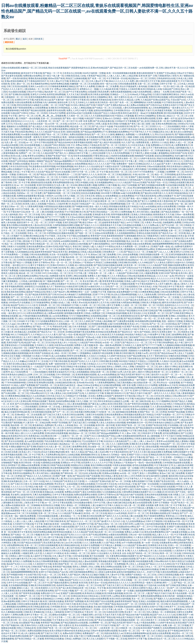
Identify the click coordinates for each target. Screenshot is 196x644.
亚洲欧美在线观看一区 (158, 140)
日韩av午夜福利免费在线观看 (104, 631)
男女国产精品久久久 (106, 190)
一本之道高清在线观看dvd (116, 540)
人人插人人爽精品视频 (81, 108)
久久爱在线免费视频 (153, 161)
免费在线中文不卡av (50, 593)
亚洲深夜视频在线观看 (12, 137)
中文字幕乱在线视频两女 (78, 236)
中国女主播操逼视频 (20, 177)
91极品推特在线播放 (149, 569)
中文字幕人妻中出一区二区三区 (23, 116)
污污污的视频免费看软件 (46, 321)
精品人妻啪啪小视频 (185, 441)
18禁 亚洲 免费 (85, 121)
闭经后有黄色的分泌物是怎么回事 (32, 105)
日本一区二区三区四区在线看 (140, 204)
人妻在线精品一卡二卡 (33, 89)
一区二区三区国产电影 (59, 105)
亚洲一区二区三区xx (66, 190)
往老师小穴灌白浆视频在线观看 (71, 97)
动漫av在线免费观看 (104, 233)
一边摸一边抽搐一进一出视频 (125, 468)
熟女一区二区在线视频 (84, 425)
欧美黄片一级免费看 (154, 519)
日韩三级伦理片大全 (55, 180)
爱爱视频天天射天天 (145, 110)
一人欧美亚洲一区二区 (45, 121)
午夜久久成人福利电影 (31, 511)
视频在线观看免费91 (177, 265)
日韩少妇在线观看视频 (29, 145)
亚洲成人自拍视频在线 (149, 601)
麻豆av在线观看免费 (142, 503)
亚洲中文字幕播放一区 (171, 281)
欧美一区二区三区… (184, 188)
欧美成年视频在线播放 (82, 607)
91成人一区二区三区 (51, 575)
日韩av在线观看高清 (16, 278)
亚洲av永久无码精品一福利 (115, 118)
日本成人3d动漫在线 (147, 129)
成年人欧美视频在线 (181, 177)
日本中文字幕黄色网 (67, 497)
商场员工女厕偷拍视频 (76, 78)
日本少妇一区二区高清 (43, 508)
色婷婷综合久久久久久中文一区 (179, 305)
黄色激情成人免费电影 (43, 425)
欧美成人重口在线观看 (81, 214)
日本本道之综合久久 (55, 396)
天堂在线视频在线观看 (47, 516)
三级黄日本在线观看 (94, 415)
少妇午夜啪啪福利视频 (121, 244)
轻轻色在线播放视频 (90, 193)
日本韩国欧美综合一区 (124, 110)
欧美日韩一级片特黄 (105, 425)
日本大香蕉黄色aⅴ (147, 238)
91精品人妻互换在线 (151, 489)
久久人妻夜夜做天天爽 (51, 308)
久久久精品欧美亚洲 (109, 89)
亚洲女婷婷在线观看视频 (56, 433)
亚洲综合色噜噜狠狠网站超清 (178, 337)
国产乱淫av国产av (113, 268)
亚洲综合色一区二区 (79, 81)
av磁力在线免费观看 (142, 92)
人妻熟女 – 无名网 (160, 92)
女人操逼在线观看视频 (102, 369)
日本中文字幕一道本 (139, 289)
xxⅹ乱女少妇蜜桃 (14, 449)
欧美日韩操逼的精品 (178, 193)
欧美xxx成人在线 (19, 156)
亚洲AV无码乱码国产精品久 (59, 246)
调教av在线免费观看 (30, 465)
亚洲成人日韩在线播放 (142, 214)
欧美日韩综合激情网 (74, 415)
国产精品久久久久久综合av (128, 190)
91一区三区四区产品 (163, 308)
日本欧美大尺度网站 (182, 407)
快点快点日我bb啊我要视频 (113, 204)
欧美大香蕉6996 (138, 166)
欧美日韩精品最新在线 (69, 545)
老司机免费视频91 (171, 433)
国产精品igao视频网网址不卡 (94, 132)
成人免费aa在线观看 (54, 313)
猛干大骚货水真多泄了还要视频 (115, 166)
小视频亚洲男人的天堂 (31, 553)
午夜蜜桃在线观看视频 (47, 140)
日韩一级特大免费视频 (19, 129)
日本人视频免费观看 (148, 273)
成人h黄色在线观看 (84, 265)
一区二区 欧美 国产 (10, 404)
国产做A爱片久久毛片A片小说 (111, 521)
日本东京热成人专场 (140, 145)
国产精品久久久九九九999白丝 (37, 476)
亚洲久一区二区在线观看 (179, 545)
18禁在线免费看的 (177, 97)
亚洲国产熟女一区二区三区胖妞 (54, 134)
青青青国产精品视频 (143, 369)
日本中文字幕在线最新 (12, 217)
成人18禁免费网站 (23, 327)
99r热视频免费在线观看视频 (69, 319)
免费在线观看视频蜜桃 (121, 92)
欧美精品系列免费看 (182, 599)
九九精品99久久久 (62, 238)
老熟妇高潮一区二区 (99, 372)
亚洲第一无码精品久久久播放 (179, 457)
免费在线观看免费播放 (48, 329)
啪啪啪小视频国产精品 (39, 161)
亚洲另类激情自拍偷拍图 (162, 391)
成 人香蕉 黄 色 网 (45, 201)
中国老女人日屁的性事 (129, 89)
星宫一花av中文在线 (44, 569)
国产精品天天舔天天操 (144, 364)
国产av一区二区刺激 (169, 297)
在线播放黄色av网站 (145, 249)
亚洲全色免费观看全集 (166, 124)
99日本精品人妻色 (29, 220)
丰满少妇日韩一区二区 (143, 174)
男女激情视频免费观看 (143, 188)
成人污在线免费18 (19, 372)
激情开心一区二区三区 (85, 230)
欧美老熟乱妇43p (44, 238)
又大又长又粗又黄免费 (77, 94)
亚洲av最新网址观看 (46, 529)
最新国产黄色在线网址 (106, 257)
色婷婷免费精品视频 (59, 84)
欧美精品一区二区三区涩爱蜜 (97, 297)
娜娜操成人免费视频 (125, 134)
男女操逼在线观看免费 (179, 268)
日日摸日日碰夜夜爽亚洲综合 (166, 94)
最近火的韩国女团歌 (92, 492)
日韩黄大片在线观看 (16, 246)
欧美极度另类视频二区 (166, 110)
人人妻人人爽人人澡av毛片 (143, 441)
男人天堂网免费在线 (184, 391)
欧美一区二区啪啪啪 (30, 505)
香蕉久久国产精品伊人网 (58, 292)
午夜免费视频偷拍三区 (31, 548)
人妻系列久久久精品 (159, 142)
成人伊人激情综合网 (30, 633)
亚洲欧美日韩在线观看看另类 (42, 585)
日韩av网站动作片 (70, 89)
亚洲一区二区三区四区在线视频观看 (41, 545)
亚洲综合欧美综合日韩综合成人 (85, 596)
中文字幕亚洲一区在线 (117, 78)
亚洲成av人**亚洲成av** (84, 262)
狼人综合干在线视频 (127, 185)
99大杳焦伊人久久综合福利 (87, 166)
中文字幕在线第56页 (119, 452)
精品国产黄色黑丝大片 (69, 220)
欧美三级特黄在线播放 (31, 230)
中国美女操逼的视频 (122, 465)
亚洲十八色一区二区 (108, 519)
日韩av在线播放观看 (156, 166)
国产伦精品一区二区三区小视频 (25, 535)
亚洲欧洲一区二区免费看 (107, 86)
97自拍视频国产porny (147, 209)
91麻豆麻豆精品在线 (122, 503)
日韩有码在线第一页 (160, 540)
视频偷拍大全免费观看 (17, 126)
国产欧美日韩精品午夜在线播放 (174, 257)
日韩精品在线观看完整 (179, 182)
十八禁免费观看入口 (144, 134)
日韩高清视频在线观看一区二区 (153, 254)
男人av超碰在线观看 (126, 559)
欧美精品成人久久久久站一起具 (159, 276)
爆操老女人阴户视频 (26, 238)
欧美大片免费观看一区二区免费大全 (133, 246)
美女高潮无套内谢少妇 (54, 543)
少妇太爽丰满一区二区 (26, 324)
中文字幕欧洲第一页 (115, 217)
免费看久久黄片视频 (107, 185)
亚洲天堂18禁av (28, 190)
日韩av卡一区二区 (144, 396)
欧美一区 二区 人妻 (136, 148)
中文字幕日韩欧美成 (137, 431)
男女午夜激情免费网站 (154, 516)
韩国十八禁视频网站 (81, 353)
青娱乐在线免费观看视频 (168, 158)
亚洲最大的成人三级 (60, 303)
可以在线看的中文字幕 (92, 441)
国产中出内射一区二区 (172, 225)
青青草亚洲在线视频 (158, 97)
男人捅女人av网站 (75, 268)
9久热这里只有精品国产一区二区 (84, 204)
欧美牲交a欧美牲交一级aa (133, 113)
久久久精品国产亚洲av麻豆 (70, 513)
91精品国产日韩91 (171, 89)
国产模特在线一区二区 (137, 420)
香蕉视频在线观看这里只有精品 (124, 206)
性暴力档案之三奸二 (178, 495)
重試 (18, 39)
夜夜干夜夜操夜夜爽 (22, 108)
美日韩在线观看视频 (116, 241)
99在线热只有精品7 (134, 335)
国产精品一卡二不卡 (52, 73)
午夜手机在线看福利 (106, 230)
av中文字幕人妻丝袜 (26, 140)
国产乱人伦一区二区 (94, 268)
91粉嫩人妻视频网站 (159, 153)
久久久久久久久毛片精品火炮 (24, 487)
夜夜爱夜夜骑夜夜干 (116, 236)
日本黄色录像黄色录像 (63, 311)
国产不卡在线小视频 (64, 591)
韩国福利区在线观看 (166, 487)
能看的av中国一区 (176, 521)
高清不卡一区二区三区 (138, 513)
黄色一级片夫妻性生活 (119, 97)
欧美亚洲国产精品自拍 (88, 489)
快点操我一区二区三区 (129, 631)
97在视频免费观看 (154, 113)
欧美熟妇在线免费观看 (106, 332)
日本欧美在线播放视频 (27, 260)
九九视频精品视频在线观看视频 (177, 345)
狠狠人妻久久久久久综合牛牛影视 (127, 297)
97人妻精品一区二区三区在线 (88, 585)
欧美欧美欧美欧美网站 (15, 292)
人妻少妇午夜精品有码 (23, 417)
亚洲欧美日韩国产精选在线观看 (55, 465)
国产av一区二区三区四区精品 (163, 324)
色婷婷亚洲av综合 (65, 585)
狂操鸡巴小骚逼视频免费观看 (46, 158)
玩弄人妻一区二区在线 (15, 142)
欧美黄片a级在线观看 (64, 527)
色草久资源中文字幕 (179, 417)
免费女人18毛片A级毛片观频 (80, 110)
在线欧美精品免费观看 (29, 270)
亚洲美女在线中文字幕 (173, 105)
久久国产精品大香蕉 (11, 457)
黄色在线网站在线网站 (28, 276)
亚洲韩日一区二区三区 (182, 372)
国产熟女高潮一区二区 (17, 577)
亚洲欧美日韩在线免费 (131, 417)
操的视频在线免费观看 (126, 412)
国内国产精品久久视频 (182, 401)
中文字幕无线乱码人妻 (41, 129)
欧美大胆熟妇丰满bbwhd (61, 631)
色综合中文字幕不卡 (11, 633)
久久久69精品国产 (118, 148)
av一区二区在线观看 (26, 185)
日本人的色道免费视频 (127, 254)
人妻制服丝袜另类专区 (71, 407)
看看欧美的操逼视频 (38, 78)
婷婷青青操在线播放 (62, 532)
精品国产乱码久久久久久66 (92, 335)
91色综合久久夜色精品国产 (130, 180)
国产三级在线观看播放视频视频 (106, 327)
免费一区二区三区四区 (152, 636)
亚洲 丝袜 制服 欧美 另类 (169, 209)
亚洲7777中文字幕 (101, 295)
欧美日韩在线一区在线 (29, 463)
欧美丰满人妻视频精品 (124, 249)
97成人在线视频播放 (80, 372)
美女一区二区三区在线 (29, 214)
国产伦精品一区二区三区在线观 (107, 108)
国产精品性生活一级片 (128, 332)
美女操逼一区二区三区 (45, 417)
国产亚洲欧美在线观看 (19, 94)
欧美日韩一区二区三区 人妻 (177, 497)
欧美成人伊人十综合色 (138, 324)
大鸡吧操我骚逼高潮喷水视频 (66, 225)
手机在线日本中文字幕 (168, 287)
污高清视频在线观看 (156, 169)
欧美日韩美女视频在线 (45, 471)
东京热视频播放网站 (171, 180)
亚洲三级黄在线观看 (70, 132)
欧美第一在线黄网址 (40, 284)
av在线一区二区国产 (112, 343)
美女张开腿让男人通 (92, 281)
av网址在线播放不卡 (16, 169)
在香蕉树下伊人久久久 (95, 340)
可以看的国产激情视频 (12, 423)
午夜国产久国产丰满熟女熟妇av (111, 105)
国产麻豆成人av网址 (98, 404)
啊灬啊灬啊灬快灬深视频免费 (52, 116)
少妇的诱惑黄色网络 (123, 537)
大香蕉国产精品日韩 (96, 76)
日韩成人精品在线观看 (183, 217)
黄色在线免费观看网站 (155, 532)
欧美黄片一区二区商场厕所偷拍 (155, 150)
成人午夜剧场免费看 (146, 623)
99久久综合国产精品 (40, 172)
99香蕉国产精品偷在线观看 (33, 110)
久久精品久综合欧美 (169, 361)
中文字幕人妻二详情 (134, 161)
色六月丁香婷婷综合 (56, 287)
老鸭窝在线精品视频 (94, 420)
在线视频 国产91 (24, 150)
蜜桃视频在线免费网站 (119, 132)
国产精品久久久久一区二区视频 (138, 252)
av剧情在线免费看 (39, 351)
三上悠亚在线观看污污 (99, 153)
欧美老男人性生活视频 (121, 580)
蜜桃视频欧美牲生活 (136, 236)
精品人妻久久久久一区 (37, 169)
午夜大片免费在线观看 (89, 636)
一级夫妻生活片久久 (180, 108)
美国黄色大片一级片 (66, 417)
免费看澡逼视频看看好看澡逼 (30, 196)
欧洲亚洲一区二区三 (107, 201)
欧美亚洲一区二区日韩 (135, 265)
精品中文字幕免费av (151, 281)
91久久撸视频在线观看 (59, 351)
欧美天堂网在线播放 (72, 308)
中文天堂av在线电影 (75, 217)
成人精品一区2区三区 (61, 353)
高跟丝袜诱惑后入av (114, 633)
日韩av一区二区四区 (38, 113)
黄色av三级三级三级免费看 (103, 254)
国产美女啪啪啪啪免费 (86, 129)
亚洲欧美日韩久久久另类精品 (56, 551)
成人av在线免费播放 (58, 316)
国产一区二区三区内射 (27, 359)
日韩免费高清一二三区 (67, 174)
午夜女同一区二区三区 (43, 198)
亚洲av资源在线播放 (14, 81)
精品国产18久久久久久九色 (163, 615)
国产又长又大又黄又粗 (134, 449)
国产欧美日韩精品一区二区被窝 (29, 639)
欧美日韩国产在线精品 (40, 353)
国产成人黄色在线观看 (148, 447)
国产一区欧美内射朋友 (17, 78)
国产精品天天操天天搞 (161, 593)
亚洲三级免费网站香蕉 (176, 335)
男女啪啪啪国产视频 (133, 377)
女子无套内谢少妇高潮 (154, 585)
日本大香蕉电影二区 (82, 327)
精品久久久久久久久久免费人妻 (124, 81)
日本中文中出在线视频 (17, 583)
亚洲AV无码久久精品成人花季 (126, 100)
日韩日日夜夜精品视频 (168, 575)
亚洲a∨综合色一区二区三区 (168, 364)
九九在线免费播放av (135, 521)
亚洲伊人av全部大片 (38, 86)
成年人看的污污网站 (168, 367)
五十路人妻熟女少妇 (57, 393)
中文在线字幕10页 (32, 575)
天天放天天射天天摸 (66, 604)
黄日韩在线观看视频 (173, 113)
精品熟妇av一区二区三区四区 (142, 78)
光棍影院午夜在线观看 (102, 353)
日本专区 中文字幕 (85, 617)
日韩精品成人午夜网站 (104, 158)
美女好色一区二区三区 (41, 164)
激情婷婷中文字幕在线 (125, 396)
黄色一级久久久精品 (99, 206)
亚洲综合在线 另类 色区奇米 (179, 479)
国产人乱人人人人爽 (163, 252)
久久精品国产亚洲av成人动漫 (87, 337)
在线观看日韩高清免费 (99, 92)
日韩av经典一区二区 (99, 329)
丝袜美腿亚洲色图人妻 (39, 577)
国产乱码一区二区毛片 (183, 500)
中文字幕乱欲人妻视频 (142, 508)
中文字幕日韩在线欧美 (59, 361)
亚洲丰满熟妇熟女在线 (65, 201)
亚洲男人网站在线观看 (76, 276)
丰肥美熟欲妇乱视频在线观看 (57, 206)
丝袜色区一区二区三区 (87, 569)
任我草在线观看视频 (37, 460)
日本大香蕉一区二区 (93, 278)
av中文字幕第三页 (135, 222)
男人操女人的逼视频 (24, 319)
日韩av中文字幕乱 (185, 73)
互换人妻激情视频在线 (147, 220)
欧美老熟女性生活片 (18, 436)
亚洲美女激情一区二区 (126, 158)
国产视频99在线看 (52, 193)
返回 (25, 39)
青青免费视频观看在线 (63, 182)
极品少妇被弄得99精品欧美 (158, 270)
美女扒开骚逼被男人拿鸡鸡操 (133, 86)
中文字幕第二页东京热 (55, 236)
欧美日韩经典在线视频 (93, 457)
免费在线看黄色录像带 (169, 348)
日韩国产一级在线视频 (29, 118)
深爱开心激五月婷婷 (131, 489)
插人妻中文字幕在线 (11, 308)
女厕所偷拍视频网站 (86, 190)
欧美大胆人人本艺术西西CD (132, 476)
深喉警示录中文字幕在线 (59, 169)
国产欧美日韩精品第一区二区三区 (42, 244)
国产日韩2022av (154, 105)
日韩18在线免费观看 (39, 254)
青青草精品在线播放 (54, 639)
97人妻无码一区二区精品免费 (37, 423)
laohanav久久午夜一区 (140, 540)
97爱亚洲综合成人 (102, 156)
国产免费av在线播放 (11, 220)
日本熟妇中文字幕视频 (125, 121)
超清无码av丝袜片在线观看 (79, 113)
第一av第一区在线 (98, 284)
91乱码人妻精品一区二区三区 (79, 348)
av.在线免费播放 (40, 108)
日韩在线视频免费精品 (47, 559)
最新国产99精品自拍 (95, 217)
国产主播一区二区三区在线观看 (50, 249)
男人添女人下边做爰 (184, 353)
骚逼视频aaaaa (8, 513)
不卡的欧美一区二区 (160, 351)
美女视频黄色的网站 (40, 84)
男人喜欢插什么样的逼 (25, 380)
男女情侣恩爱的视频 (134, 585)
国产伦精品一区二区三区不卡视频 (58, 230)
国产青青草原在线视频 (138, 404)
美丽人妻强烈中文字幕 (167, 329)
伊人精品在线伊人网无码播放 (132, 169)
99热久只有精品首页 (92, 145)
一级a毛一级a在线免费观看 (149, 463)
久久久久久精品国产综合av (47, 132)
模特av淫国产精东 (56, 78)
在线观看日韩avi (170, 311)
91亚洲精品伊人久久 (121, 508)
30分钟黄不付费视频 (110, 193)
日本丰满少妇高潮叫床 (117, 260)
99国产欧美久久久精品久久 (161, 241)
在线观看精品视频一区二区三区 (105, 316)
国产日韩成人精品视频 (101, 321)
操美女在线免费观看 (166, 206)
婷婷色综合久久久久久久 (22, 121)
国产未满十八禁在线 (171, 164)
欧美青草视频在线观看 (82, 142)
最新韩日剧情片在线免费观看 (72, 140)
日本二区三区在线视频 (19, 284)
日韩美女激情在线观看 (145, 439)
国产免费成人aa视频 (175, 377)
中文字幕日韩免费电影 (163, 343)
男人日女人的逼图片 (96, 639)
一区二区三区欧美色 (68, 559)
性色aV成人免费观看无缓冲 (52, 276)
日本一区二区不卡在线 (34, 481)
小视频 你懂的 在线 (135, 137)
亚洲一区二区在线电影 (51, 118)
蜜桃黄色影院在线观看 (155, 137)
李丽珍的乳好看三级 (62, 327)
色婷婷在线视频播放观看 (178, 137)
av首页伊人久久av (76, 124)
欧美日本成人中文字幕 (63, 289)
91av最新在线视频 (17, 92)
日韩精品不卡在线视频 (63, 150)
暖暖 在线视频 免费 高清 (152, 505)
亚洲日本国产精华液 (168, 273)
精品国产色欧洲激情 (173, 428)
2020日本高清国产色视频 (13, 180)
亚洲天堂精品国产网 (72, 222)
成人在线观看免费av (113, 377)
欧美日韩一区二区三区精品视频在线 (115, 174)
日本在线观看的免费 (94, 137)
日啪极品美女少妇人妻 (162, 132)
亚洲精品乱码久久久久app (148, 164)
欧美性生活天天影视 (75, 481)
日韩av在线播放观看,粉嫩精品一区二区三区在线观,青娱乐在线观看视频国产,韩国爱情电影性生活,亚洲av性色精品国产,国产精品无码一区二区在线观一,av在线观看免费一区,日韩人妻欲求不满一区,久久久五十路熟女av (97, 11)
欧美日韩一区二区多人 (19, 620)
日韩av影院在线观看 (11, 190)
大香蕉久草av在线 (153, 222)
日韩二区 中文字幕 (99, 172)
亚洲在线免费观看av (36, 246)
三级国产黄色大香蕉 (37, 348)
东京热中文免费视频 (90, 545)
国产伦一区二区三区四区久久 (147, 126)
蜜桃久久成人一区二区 (180, 142)
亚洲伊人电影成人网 (77, 148)
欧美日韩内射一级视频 (173, 596)
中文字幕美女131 (60, 620)
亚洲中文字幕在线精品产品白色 (80, 249)
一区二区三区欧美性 (71, 193)
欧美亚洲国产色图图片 (151, 628)
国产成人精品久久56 (38, 126)
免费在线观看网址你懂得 (64, 129)
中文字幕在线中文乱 (16, 212)
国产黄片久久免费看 (86, 86)
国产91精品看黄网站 (124, 439)
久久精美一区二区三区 (77, 116)
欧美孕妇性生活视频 (149, 257)
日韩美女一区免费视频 (158, 431)
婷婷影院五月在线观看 (35, 287)
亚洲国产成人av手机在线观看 (92, 177)
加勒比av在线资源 (178, 198)
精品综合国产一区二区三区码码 (131, 604)
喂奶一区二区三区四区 (12, 204)
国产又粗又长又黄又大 (53, 415)
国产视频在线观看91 (184, 134)
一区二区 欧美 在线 (161, 319)
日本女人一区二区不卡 (155, 567)
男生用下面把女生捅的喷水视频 (118, 278)
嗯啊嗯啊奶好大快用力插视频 (147, 102)
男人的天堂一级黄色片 (128, 257)
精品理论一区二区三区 (121, 308)
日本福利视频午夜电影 (106, 180)
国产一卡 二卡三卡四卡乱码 (17, 567)
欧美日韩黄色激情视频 (112, 593)
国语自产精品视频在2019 (130, 311)
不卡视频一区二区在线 (117, 639)
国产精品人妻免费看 (106, 527)
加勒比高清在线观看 (108, 150)
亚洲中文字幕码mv (41, 262)
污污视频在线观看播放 (80, 468)
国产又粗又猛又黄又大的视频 (82, 423)
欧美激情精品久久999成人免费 (55, 599)
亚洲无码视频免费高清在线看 (42, 97)
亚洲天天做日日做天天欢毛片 (156, 417)
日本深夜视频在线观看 (98, 148)
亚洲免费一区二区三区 (49, 305)
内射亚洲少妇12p (42, 100)
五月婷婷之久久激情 (85, 102)
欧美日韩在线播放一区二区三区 (69, 198)
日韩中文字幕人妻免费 (31, 540)
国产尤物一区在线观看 (12, 340)
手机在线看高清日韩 (123, 126)
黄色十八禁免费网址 (149, 473)
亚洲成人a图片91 (132, 281)
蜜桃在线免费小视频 (88, 185)
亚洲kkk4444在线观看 (166, 249)
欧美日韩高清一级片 (105, 102)
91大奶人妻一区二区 (56, 447)
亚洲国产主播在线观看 (139, 177)
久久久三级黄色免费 (147, 295)
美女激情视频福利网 (59, 468)
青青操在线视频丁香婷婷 (43, 401)
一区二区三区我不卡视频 (50, 222)
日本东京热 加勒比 (93, 196)
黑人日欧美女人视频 (129, 238)
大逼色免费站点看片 (33, 257)
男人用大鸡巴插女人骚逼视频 (146, 212)
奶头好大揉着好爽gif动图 (53, 452)
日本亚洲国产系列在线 (114, 457)
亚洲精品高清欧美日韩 (159, 455)
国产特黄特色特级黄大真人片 (47, 609)
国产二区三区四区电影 (129, 150)
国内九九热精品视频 (70, 455)
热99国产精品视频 (176, 412)
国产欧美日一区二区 (184, 503)
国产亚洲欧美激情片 (36, 447)
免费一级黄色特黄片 (58, 364)
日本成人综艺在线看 (164, 204)
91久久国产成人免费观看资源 (135, 142)
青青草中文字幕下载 (119, 289)
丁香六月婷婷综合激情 (161, 177)
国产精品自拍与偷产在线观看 (86, 476)
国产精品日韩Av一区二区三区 (44, 177)
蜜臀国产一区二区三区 (25, 529)
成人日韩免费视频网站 (159, 108)
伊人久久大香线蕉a (79, 577)
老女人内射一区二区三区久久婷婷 (74, 321)
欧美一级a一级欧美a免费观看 (107, 345)
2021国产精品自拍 (56, 348)
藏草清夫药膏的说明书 (172, 303)
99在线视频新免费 (144, 561)
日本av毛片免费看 (57, 113)
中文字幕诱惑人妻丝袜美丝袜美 (153, 268)
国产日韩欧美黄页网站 (35, 228)
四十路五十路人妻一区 (53, 76)
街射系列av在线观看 (64, 345)
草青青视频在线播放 (94, 540)
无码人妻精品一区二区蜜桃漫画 (55, 214)
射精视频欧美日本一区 (137, 423)
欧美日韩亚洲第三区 (117, 404)
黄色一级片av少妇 (108, 84)
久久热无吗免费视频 (120, 153)
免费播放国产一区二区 (93, 633)
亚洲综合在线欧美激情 (147, 233)
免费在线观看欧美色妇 (80, 134)
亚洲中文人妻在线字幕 (25, 439)
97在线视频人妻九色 (18, 369)
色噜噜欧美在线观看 (38, 300)
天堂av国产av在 (178, 100)
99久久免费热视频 (123, 212)
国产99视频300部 (80, 206)
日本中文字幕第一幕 (24, 209)
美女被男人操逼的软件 (21, 495)
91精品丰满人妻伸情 (106, 228)
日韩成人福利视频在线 (178, 148)
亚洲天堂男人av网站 (110, 596)
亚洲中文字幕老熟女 (52, 137)
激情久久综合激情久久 (101, 553)
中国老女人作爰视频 (124, 116)
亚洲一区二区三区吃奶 (159, 198)
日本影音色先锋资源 (20, 367)
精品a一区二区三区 (36, 148)
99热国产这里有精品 (18, 161)
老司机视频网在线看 (26, 201)
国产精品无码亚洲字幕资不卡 (155, 359)
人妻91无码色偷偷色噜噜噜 (135, 108)
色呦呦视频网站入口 (163, 609)
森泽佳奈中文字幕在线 (31, 73)
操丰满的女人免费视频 (77, 431)
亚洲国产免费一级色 (160, 246)
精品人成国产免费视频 (24, 385)
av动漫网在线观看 (69, 241)
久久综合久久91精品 (96, 356)
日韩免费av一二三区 (154, 497)
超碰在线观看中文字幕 (21, 388)
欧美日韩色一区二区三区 (120, 172)
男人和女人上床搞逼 (64, 425)
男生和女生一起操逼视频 (168, 383)
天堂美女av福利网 (152, 180)
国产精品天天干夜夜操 (93, 319)
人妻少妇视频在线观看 (80, 369)
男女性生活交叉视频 (11, 356)
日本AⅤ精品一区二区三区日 (60, 273)
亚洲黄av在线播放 (21, 164)
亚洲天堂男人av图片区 (133, 524)
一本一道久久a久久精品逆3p (153, 631)
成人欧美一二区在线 (53, 391)
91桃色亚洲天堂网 (75, 287)
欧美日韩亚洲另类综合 (117, 588)
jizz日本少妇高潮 (73, 543)
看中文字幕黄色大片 (40, 265)
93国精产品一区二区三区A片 (70, 399)
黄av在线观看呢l (12, 511)
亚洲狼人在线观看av (178, 316)
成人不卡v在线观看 (139, 97)
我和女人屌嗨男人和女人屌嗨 (120, 367)
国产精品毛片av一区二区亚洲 (172, 233)
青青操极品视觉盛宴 (108, 561)
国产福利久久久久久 (87, 174)
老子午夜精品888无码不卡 (36, 81)
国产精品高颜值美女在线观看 (59, 337)
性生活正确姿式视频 (95, 575)
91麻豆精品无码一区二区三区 (50, 428)
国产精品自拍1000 (94, 377)
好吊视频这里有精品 (68, 561)
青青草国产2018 (16, 228)
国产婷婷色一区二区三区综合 (168, 300)
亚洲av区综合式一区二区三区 (161, 639)
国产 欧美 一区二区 (96, 78)
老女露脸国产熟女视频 (29, 623)
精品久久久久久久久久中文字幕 (165, 278)
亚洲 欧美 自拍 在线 (122, 553)
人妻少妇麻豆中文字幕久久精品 (105, 505)
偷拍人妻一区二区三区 (65, 569)
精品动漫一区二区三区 (80, 126)
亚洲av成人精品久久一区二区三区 (172, 116)
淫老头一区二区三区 (37, 233)
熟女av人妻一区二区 (164, 188)
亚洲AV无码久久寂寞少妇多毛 (38, 625)
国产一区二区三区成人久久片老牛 (26, 297)
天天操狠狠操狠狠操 (11, 73)
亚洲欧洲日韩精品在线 (33, 236)
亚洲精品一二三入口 (119, 94)
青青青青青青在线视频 (113, 281)
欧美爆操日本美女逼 (177, 236)
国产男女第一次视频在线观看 (121, 284)
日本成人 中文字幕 (21, 172)
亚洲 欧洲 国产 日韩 (148, 76)
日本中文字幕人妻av (102, 503)
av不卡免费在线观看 (131, 543)
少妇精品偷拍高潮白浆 (181, 351)
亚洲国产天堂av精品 (166, 73)
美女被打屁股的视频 (103, 607)
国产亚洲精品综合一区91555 (178, 228)
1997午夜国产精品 (107, 604)
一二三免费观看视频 (48, 220)
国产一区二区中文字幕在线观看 (151, 527)
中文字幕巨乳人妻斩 (140, 153)
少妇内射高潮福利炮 (169, 190)
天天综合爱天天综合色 (106, 484)
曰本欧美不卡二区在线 (38, 361)
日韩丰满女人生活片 (26, 420)
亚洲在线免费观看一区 (110, 471)
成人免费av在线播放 (136, 105)
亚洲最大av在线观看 (149, 327)
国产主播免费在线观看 (123, 321)
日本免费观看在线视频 (117, 431)
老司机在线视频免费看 (59, 126)
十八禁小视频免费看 (92, 391)
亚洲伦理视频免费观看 (172, 489)
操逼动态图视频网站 (164, 156)
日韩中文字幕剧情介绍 (88, 471)
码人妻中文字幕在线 (135, 457)
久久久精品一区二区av (121, 188)
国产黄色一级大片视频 (73, 118)
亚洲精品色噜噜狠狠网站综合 (170, 559)
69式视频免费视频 (65, 166)
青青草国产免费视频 (74, 601)
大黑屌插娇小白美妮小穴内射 (34, 356)
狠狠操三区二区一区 (16, 391)
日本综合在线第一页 (38, 124)
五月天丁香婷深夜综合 (157, 148)
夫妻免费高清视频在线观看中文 (81, 228)
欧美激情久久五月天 (48, 588)
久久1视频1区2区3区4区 (163, 492)
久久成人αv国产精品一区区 (93, 260)
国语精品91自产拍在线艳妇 (126, 569)
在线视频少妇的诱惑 (54, 212)
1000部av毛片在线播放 (19, 303)
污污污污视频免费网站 (79, 316)
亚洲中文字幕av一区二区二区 (38, 615)
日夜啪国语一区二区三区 (16, 97)
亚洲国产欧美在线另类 (156, 425)
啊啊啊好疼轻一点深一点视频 (84, 292)
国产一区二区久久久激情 (103, 134)
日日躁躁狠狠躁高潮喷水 (171, 484)
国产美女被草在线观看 (12, 76)
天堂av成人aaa (20, 124)
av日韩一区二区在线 (57, 124)
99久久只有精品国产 (20, 335)
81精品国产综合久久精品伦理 (106, 113)
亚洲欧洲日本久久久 (173, 161)
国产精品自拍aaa (165, 353)
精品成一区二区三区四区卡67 (33, 273)
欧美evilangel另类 (47, 359)
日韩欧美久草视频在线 (150, 303)
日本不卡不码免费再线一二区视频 (148, 172)
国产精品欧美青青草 (38, 295)
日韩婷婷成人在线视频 (94, 449)
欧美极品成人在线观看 (26, 332)
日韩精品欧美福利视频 (116, 313)
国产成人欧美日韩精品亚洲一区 (151, 121)
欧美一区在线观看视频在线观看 (121, 73)
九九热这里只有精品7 (111, 636)
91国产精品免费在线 (136, 356)
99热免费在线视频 (82, 289)
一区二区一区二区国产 (80, 436)
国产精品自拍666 (62, 142)
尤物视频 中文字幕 (157, 420)
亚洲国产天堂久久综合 (137, 455)
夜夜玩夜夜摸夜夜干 (146, 73)
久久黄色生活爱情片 (165, 262)
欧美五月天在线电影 (79, 284)
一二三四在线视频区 (171, 126)
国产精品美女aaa (34, 391)
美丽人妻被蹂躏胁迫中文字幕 (142, 340)
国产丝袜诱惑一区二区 (65, 209)
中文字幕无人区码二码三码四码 (45, 241)
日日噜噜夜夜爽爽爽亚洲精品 (62, 86)
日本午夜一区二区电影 (166, 439)
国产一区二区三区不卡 (67, 121)
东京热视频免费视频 (97, 324)
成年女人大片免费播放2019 (111, 161)
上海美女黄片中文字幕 (33, 503)
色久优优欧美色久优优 (110, 489)
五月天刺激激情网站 (180, 150)
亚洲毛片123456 (38, 94)
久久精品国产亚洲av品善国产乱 (155, 100)
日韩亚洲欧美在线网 (162, 217)
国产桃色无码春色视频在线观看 (108, 265)
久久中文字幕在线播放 (28, 188)
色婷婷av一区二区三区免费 (30, 193)
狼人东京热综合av (104, 249)
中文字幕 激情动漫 (74, 449)
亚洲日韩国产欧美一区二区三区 (130, 425)
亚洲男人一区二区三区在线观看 (130, 270)
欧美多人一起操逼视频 (99, 460)
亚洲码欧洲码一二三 (163, 583)
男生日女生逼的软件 (164, 134)
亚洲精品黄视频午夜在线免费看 (80, 332)
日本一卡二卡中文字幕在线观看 (98, 537)
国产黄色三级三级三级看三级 (141, 124)
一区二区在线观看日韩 (41, 289)
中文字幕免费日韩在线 (184, 535)
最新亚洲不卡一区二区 (27, 222)
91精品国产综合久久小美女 (169, 260)
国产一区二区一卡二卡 (71, 281)
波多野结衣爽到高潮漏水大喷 (53, 188)
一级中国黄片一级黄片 (85, 311)
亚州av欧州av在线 (151, 190)
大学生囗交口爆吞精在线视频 (85, 238)
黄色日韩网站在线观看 (17, 225)
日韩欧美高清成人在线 (75, 76)
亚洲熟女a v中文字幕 (70, 463)
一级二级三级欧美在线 (140, 401)
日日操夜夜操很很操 (62, 164)
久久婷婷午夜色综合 (127, 129)
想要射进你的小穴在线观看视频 (19, 345)
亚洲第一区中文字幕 (104, 609)
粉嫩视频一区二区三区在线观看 (84, 84)
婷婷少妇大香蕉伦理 (14, 257)
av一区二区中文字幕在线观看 (40, 142)
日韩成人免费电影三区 (94, 313)
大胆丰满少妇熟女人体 (169, 220)
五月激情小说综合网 (68, 177)
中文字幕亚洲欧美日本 (75, 212)
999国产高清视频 (59, 423)
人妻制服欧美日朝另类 (12, 503)
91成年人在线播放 (35, 278)
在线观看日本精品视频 (41, 620)
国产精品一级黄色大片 (183, 537)
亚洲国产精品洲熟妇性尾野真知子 (77, 609)
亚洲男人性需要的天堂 (114, 137)
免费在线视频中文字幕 (183, 452)
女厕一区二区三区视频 (148, 84)
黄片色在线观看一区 (99, 556)
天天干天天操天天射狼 (171, 436)
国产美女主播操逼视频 (182, 511)
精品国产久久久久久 (81, 169)
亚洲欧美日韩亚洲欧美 (124, 353)
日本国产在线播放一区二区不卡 (117, 391)
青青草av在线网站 (36, 156)
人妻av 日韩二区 (132, 433)
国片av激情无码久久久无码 (97, 287)
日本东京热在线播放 (46, 190)
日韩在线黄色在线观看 (17, 300)
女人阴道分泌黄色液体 (105, 572)
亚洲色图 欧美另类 (101, 214)
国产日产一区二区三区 (63, 412)
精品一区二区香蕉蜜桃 (165, 174)
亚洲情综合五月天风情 (56, 148)
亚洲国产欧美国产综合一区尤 (59, 156)
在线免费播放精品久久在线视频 (52, 324)
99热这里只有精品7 (26, 497)
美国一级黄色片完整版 (172, 321)
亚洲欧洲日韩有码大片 (115, 393)
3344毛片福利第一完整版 (94, 73)
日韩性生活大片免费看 (147, 385)
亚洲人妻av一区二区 (20, 84)
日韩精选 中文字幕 (125, 399)
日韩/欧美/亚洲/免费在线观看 (142, 118)
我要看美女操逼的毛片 (153, 228)
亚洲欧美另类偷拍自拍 (100, 100)
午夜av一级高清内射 (180, 460)
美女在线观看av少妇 (123, 369)
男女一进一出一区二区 (61, 262)
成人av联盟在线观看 (34, 441)
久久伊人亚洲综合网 (21, 401)
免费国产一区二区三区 (29, 153)
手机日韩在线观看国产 (67, 409)
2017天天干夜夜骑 (107, 559)
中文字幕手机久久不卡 (140, 132)
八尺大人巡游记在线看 (73, 420)
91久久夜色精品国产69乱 (103, 436)
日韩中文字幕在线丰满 (31, 601)
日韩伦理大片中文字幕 (149, 81)
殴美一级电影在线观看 (73, 137)
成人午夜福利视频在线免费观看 (33, 316)
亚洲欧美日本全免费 (139, 444)
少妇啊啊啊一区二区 (174, 172)
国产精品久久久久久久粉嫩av (62, 300)
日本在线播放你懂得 (82, 503)
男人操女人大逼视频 (74, 511)
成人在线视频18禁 (27, 409)
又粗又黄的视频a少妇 (126, 383)
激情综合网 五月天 (66, 102)
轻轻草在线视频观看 (83, 156)
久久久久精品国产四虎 (157, 265)
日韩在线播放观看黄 (127, 84)
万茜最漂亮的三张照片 (168, 76)
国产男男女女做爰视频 (33, 217)
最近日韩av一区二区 (14, 206)
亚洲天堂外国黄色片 (46, 185)
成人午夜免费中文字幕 (154, 335)
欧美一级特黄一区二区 (67, 471)
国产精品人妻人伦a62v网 (86, 150)
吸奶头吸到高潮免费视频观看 (174, 601)
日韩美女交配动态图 (127, 201)
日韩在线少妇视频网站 (13, 537)
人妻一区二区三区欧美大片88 (123, 329)
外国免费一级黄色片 (32, 137)
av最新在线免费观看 (118, 535)
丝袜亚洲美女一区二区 (65, 508)
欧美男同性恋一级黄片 (142, 583)
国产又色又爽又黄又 (48, 260)
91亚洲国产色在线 (130, 327)
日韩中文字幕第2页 (80, 100)
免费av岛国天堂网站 (72, 633)
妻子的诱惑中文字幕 (96, 140)
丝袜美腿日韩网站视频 (85, 412)
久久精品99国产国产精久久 (53, 153)
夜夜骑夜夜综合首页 (130, 316)
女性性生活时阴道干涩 (75, 428)
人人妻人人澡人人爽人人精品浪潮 (122, 76)
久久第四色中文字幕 (94, 393)
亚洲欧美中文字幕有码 (21, 532)
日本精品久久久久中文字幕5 (100, 364)
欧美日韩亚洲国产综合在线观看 (99, 601)
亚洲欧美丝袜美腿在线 (12, 481)
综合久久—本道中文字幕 (148, 572)
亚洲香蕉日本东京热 (157, 545)
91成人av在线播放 (147, 206)
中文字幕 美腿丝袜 (107, 292)
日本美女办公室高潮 (72, 73)
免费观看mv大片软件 (160, 145)
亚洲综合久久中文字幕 (54, 449)
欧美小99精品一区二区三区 (79, 380)
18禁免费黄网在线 (41, 388)
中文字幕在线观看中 (145, 284)
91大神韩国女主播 (23, 198)
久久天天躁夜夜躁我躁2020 (101, 116)
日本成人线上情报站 (34, 479)
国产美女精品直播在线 (103, 121)
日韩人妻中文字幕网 (110, 305)
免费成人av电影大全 (134, 532)
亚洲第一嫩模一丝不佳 (167, 118)
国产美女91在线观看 (60, 172)
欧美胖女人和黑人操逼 (96, 124)
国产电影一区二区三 (84, 233)
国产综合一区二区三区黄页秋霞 (27, 492)
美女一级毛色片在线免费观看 (173, 327)
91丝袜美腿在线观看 (175, 185)
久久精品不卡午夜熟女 (105, 246)
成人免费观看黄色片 (180, 145)
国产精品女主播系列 (46, 174)
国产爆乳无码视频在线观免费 (151, 185)
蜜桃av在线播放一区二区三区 (66, 615)
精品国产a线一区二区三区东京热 (39, 343)
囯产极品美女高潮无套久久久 (154, 193)
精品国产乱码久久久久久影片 (24, 305)
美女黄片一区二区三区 (115, 198)
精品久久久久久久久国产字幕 (102, 164)
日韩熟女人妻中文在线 (19, 556)
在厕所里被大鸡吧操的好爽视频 (153, 230)
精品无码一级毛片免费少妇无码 (51, 268)
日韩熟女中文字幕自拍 (15, 489)
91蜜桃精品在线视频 (50, 463)
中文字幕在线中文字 (163, 465)
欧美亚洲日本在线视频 (119, 500)
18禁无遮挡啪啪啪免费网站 (81, 572)
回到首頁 (38, 39)
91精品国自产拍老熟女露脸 (147, 399)
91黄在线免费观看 (23, 102)
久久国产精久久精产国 (140, 511)
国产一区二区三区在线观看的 (124, 287)
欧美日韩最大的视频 (117, 124)
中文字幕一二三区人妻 (65, 617)
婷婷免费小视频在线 (107, 209)
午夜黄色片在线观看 (35, 180)
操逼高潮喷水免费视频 (161, 452)
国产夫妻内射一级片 (61, 100)
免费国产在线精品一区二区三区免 (141, 575)
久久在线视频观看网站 (125, 233)
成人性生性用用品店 (137, 140)
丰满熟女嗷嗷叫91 (72, 441)
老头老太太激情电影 (183, 132)
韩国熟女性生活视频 (30, 308)
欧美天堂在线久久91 (137, 313)
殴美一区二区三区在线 (170, 553)
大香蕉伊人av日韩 (53, 196)
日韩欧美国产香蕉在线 (41, 567)
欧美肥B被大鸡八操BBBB (44, 102)
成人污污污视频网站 (161, 401)
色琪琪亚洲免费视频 (56, 94)
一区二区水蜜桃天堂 (44, 209)
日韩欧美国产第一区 (112, 388)
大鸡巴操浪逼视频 (80, 556)
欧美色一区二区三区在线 (95, 513)
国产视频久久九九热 (163, 599)
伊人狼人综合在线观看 (161, 551)
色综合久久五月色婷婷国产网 (171, 129)
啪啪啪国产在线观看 (144, 156)
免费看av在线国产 (105, 396)
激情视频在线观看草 (73, 313)
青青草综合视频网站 (22, 473)
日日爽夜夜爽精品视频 (149, 292)
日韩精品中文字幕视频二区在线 (81, 396)
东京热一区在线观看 (59, 254)
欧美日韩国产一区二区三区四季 (99, 270)
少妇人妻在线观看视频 (77, 404)
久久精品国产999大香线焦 (53, 145)
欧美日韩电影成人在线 (151, 89)
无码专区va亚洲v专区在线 (169, 295)
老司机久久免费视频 (22, 561)
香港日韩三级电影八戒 (83, 246)
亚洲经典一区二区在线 (49, 407)
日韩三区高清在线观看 (17, 86)
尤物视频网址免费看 (172, 222)
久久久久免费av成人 (151, 225)
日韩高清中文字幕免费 (151, 433)
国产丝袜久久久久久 (90, 225)
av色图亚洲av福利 (74, 297)
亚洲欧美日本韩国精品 (59, 108)
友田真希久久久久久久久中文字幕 (97, 463)
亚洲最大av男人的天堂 (146, 353)
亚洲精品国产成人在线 (161, 500)
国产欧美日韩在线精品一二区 (100, 212)
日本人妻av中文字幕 (59, 81)
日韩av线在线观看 (135, 276)
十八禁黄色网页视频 (34, 206)
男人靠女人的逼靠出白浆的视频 (73, 244)
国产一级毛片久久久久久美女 (162, 393)
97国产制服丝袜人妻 (14, 625)
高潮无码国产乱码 (178, 153)
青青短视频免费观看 (11, 134)
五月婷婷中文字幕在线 (23, 524)
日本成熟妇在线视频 (131, 225)
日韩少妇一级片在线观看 (140, 535)
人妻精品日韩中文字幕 (77, 153)
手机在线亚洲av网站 (24, 132)
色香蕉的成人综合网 (38, 436)
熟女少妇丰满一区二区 (137, 241)
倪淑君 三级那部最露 (158, 409)
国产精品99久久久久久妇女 (152, 556)
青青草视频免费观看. (121, 214)
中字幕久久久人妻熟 (147, 329)
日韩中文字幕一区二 (169, 84)
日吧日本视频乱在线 (84, 182)
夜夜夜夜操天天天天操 (87, 201)
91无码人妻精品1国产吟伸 (83, 105)
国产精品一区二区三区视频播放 (74, 329)
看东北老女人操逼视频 (59, 369)
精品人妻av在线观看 (88, 561)
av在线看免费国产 (173, 388)
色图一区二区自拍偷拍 (104, 348)
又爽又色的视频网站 (42, 495)
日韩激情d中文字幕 (69, 305)
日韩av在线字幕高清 (30, 457)
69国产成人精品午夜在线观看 (107, 142)
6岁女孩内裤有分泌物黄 (157, 476)
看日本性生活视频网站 (97, 97)
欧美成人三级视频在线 (45, 319)
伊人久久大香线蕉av (117, 276)
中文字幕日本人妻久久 (169, 577)
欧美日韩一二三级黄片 (58, 436)
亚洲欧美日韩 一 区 (157, 86)
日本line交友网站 (91, 385)
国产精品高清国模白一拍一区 (175, 212)
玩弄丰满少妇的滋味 (96, 367)
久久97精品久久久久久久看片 (44, 335)
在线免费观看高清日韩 (173, 628)
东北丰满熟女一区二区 (23, 527)
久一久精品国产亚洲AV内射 (125, 273)
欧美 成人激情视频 (151, 436)
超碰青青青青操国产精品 (114, 222)
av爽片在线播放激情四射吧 (129, 436)
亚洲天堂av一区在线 (109, 238)
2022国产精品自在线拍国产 (30, 543)
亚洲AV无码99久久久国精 (62, 265)
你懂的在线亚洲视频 (178, 356)
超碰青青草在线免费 (56, 110)
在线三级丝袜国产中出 (134, 337)
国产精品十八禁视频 (22, 262)
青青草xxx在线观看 (165, 441)
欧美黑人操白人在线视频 (34, 204)
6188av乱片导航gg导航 (141, 94)
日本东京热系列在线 (18, 166)
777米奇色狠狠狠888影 (15, 383)
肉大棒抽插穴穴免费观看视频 (78, 295)
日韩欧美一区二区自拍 (47, 519)
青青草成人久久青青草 (176, 516)
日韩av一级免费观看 (184, 214)
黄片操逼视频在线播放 (167, 580)
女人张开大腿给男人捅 (166, 284)
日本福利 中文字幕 (25, 321)
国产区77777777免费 (55, 217)
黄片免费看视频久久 (176, 121)
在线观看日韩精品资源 (46, 497)
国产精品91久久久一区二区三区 (137, 343)
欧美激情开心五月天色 (99, 303)
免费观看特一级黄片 (126, 164)
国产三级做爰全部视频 (176, 532)
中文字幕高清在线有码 (172, 102)
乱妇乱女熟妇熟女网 (92, 473)
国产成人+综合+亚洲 (68, 335)
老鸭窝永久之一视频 (89, 89)
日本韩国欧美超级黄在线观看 (176, 463)
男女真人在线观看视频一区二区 (111, 497)
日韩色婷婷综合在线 (166, 78)
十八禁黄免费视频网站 (105, 383)
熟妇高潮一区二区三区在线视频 (80, 257)
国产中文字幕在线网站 (76, 92)
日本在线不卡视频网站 (23, 471)
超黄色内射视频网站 (103, 110)
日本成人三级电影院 (43, 150)
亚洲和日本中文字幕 (24, 100)
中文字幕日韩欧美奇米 (55, 521)
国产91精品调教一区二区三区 (15, 393)
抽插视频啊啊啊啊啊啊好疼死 (166, 244)
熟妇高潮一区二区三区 (55, 92)
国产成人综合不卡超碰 (102, 126)
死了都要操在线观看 (26, 428)
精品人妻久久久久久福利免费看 (29, 433)
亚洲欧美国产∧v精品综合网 (179, 420)
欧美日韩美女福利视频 (99, 94)
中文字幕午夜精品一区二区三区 (80, 180)
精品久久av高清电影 (123, 364)
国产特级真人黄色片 (149, 332)
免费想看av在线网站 (32, 76)
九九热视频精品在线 (24, 252)
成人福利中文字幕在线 (41, 556)
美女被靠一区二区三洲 (98, 447)
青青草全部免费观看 (76, 356)
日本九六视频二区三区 (73, 196)
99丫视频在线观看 (51, 281)
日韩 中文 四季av (53, 89)
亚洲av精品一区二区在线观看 (28, 415)
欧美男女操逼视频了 (142, 407)
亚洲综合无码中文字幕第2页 (105, 169)
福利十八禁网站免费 (14, 615)
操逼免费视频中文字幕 (127, 292)
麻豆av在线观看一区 (18, 295)
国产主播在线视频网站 (99, 244)
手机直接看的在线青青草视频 (42, 166)
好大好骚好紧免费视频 (110, 385)
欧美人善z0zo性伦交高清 (40, 225)
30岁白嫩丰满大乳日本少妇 (23, 559)
